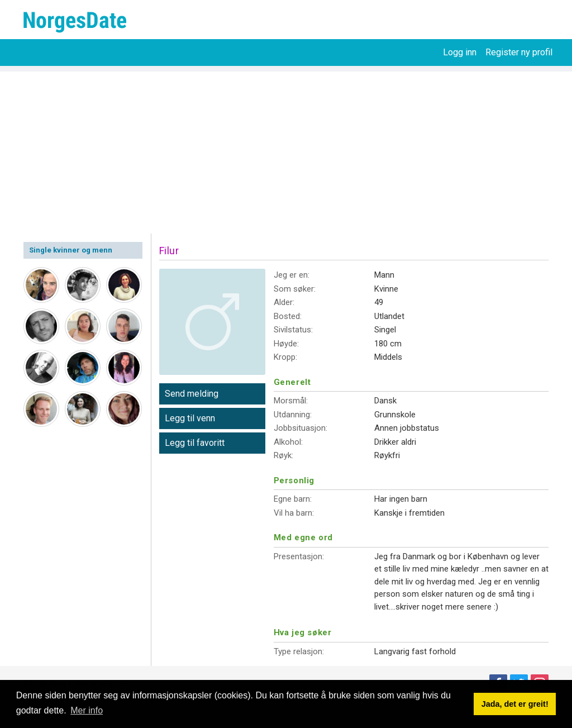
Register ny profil (519, 52)
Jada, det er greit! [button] (515, 704)
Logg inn (460, 52)
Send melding (192, 394)
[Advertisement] (286, 150)
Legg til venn (190, 418)
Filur (169, 251)
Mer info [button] (87, 710)
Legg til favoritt (195, 443)
